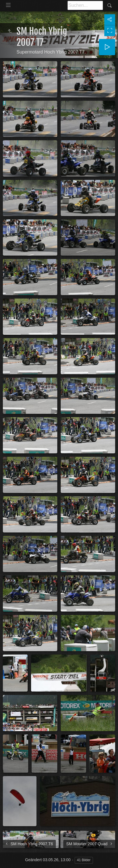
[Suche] (85, 5)
